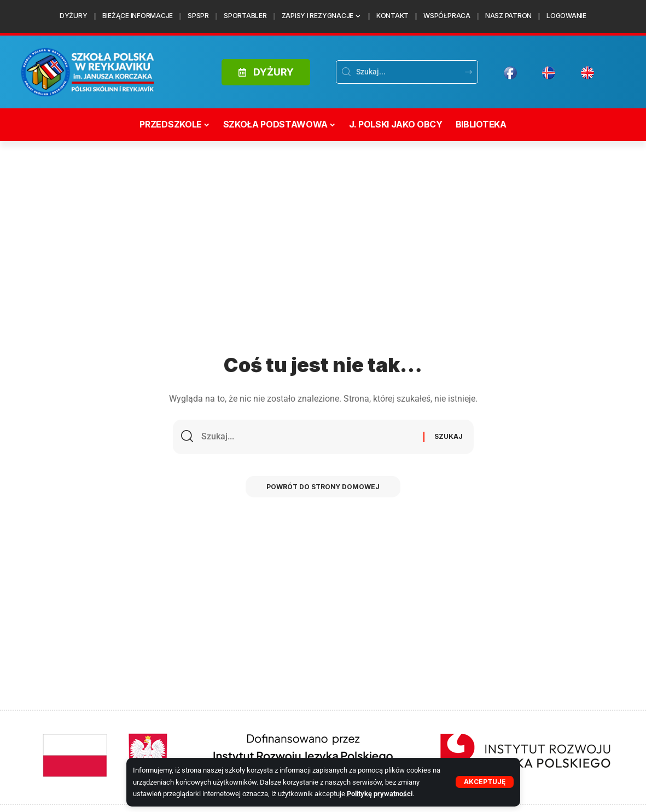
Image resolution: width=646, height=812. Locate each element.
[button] (485, 782)
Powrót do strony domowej (323, 488)
